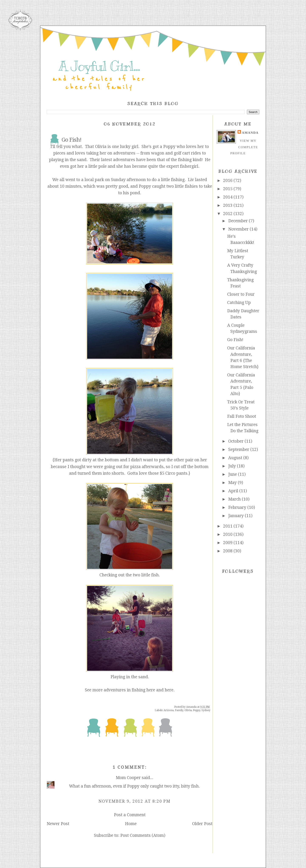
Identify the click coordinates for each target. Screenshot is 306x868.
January (237, 516)
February (238, 507)
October (236, 441)
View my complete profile (244, 147)
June (233, 474)
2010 (228, 534)
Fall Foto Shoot (242, 416)
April (234, 491)
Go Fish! (235, 340)
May (233, 483)
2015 (228, 189)
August (236, 458)
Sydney (206, 710)
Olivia (188, 710)
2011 (228, 526)
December (239, 221)
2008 (228, 551)
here (151, 690)
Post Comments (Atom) (143, 835)
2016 (228, 181)
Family (179, 710)
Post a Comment (130, 815)
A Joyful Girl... (99, 66)
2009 (228, 543)
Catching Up (239, 303)
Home (131, 824)
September (239, 449)
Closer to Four (241, 294)
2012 (228, 214)
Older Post (202, 824)
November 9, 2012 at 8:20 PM (134, 801)
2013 (228, 205)
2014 (228, 197)
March (235, 499)
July (233, 466)
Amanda (250, 133)
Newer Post (58, 824)
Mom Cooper (128, 778)
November (239, 229)
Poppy (197, 710)
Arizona (169, 710)
